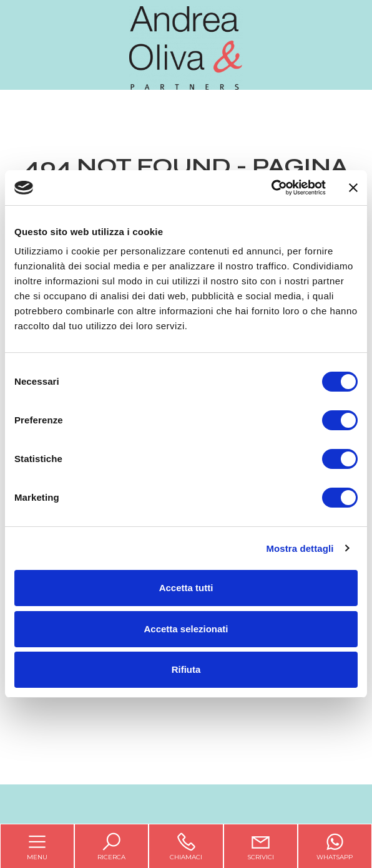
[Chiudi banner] (353, 188)
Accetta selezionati (186, 629)
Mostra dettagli (300, 548)
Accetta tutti (186, 588)
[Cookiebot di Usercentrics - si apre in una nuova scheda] (271, 188)
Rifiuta (186, 669)
